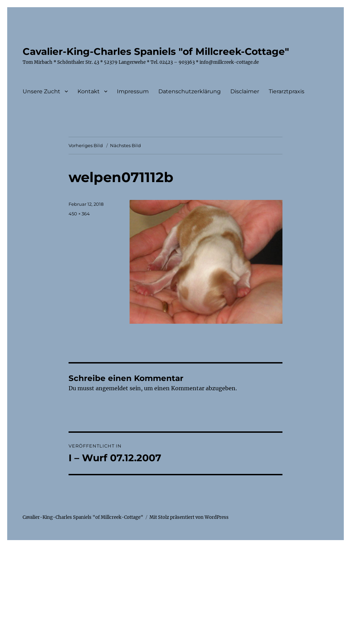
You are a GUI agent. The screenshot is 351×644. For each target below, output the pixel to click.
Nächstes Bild (125, 145)
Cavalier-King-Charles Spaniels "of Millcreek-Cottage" (156, 51)
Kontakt (89, 91)
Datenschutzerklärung (190, 91)
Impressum (133, 91)
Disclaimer (245, 91)
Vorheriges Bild (86, 145)
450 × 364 (79, 214)
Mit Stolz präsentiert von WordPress (189, 517)
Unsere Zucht (41, 91)
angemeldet (112, 388)
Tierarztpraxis (287, 91)
